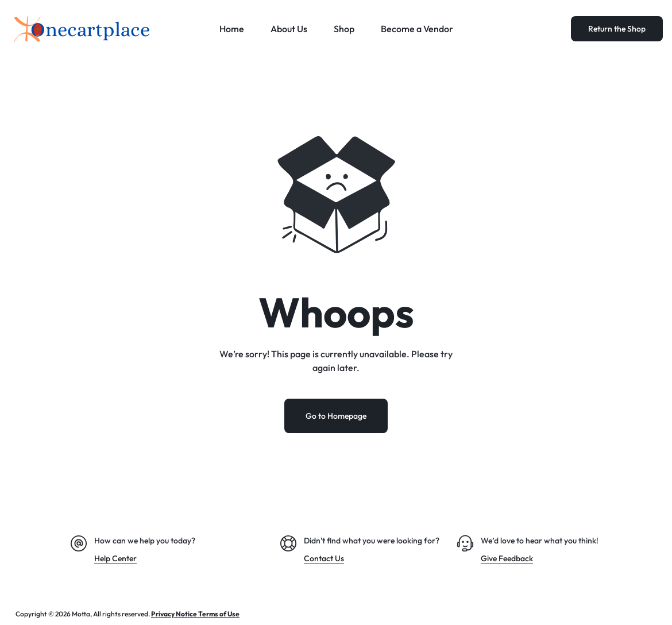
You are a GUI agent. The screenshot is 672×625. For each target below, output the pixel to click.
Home (232, 29)
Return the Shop (617, 29)
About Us (289, 29)
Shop (344, 29)
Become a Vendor (417, 29)
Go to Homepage (336, 416)
